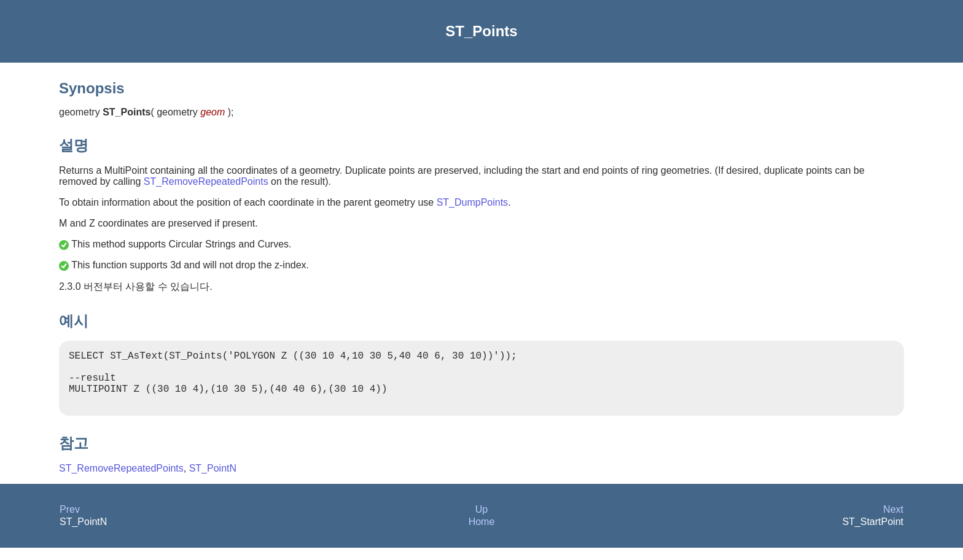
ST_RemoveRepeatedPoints (206, 181)
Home (482, 534)
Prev (70, 522)
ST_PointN (213, 480)
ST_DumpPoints (473, 202)
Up (481, 522)
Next (893, 522)
